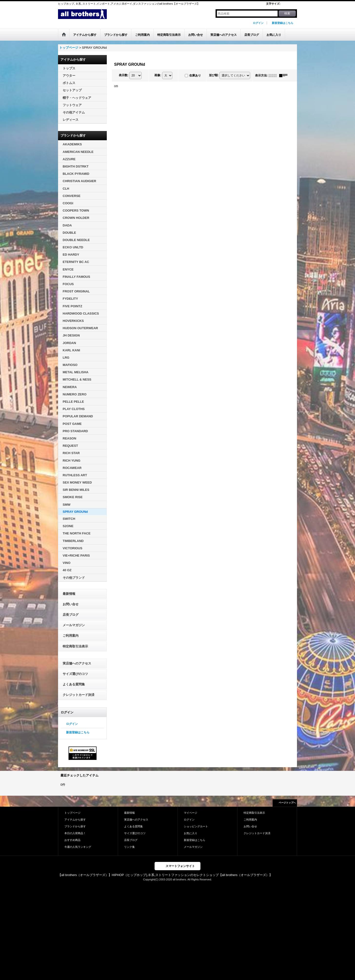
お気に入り (191, 833)
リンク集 (129, 847)
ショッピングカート (196, 826)
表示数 (124, 75)
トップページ (72, 813)
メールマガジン (74, 625)
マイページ (191, 813)
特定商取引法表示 (75, 646)
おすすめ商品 (72, 840)
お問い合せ (71, 604)
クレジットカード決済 (79, 695)
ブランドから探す (75, 826)
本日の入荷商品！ (75, 833)
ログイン (258, 23)
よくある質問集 (74, 684)
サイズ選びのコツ (75, 674)
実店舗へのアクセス (77, 663)
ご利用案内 (71, 636)
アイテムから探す (75, 820)
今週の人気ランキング (78, 847)
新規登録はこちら (283, 23)
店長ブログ (71, 615)
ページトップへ (287, 803)
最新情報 (69, 594)
